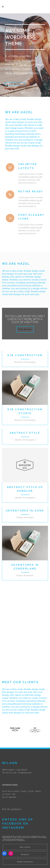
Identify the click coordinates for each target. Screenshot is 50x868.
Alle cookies (25, 847)
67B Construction (25, 355)
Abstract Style (25, 433)
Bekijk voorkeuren (25, 862)
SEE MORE (15, 84)
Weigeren (25, 854)
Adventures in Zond (25, 511)
